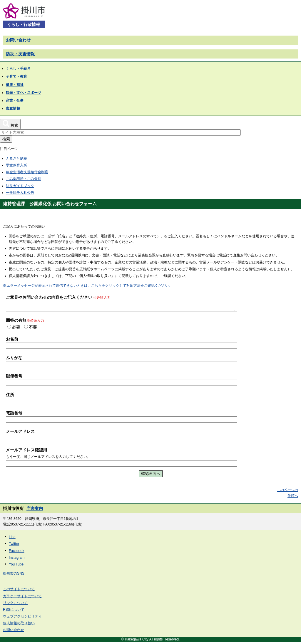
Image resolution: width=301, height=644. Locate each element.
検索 (6, 139)
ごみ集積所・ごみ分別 (24, 179)
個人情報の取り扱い (19, 625)
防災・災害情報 (20, 54)
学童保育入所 (16, 165)
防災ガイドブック (20, 186)
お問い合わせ (18, 40)
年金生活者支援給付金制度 (27, 172)
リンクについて (15, 605)
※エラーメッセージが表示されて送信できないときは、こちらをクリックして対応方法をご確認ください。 (88, 286)
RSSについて (14, 611)
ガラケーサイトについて (22, 598)
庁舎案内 (35, 510)
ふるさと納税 (16, 159)
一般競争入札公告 (20, 193)
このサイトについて (19, 591)
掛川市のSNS (14, 575)
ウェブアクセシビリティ (22, 618)
